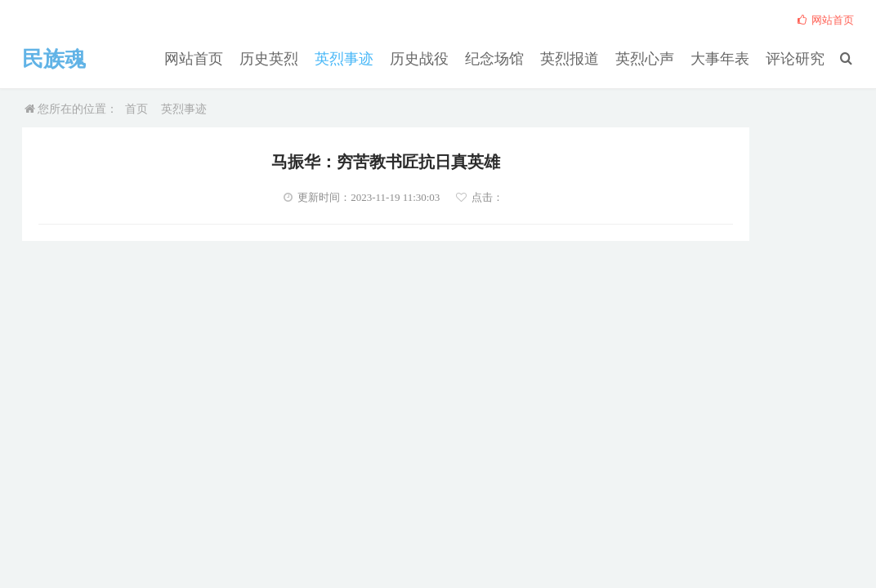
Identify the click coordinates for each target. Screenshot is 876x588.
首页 (136, 109)
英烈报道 (595, 58)
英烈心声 (664, 58)
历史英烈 (320, 58)
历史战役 (458, 58)
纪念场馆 (526, 58)
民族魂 (59, 59)
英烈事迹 (389, 58)
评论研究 (801, 58)
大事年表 (732, 58)
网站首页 (252, 58)
